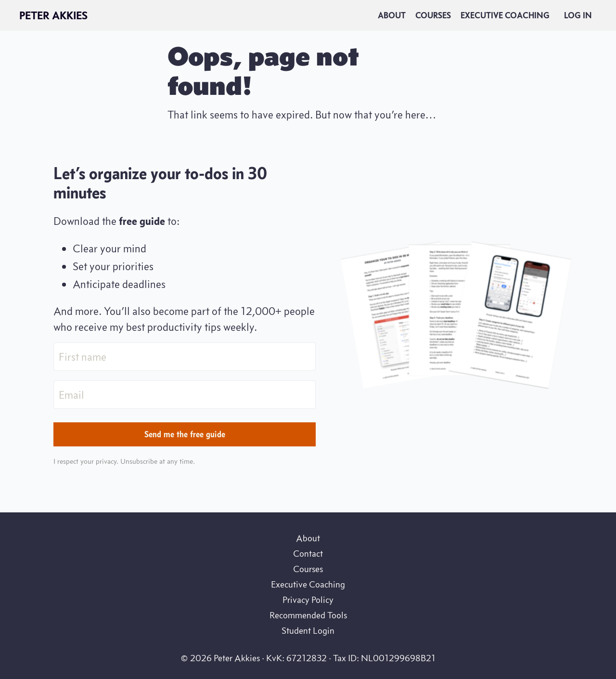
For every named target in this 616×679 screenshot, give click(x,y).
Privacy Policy (308, 600)
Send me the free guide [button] (185, 434)
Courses (433, 15)
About (392, 15)
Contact (308, 553)
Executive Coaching (505, 15)
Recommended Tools (308, 615)
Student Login (308, 630)
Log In (578, 15)
